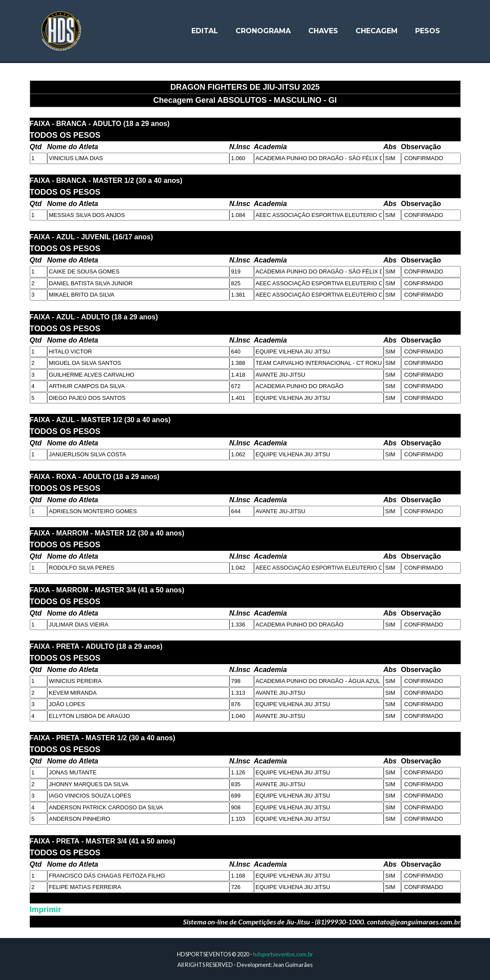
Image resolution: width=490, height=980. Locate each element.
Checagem (377, 32)
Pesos (428, 32)
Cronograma (263, 32)
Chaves (323, 32)
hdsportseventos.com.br (283, 954)
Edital (205, 32)
